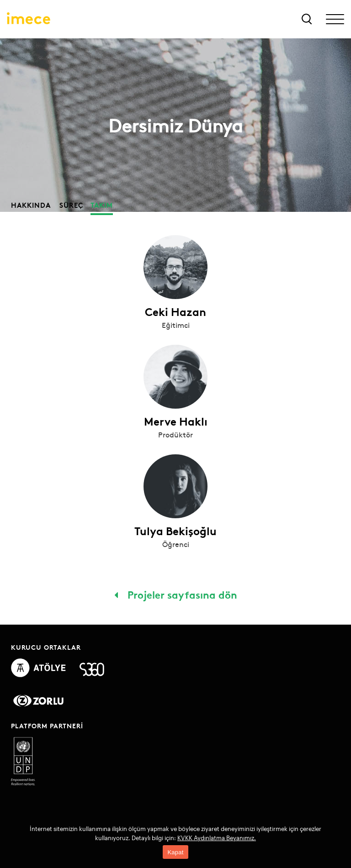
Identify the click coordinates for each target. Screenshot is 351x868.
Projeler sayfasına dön (176, 594)
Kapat (175, 852)
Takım (102, 205)
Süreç (72, 205)
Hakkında (31, 205)
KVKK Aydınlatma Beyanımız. (217, 838)
